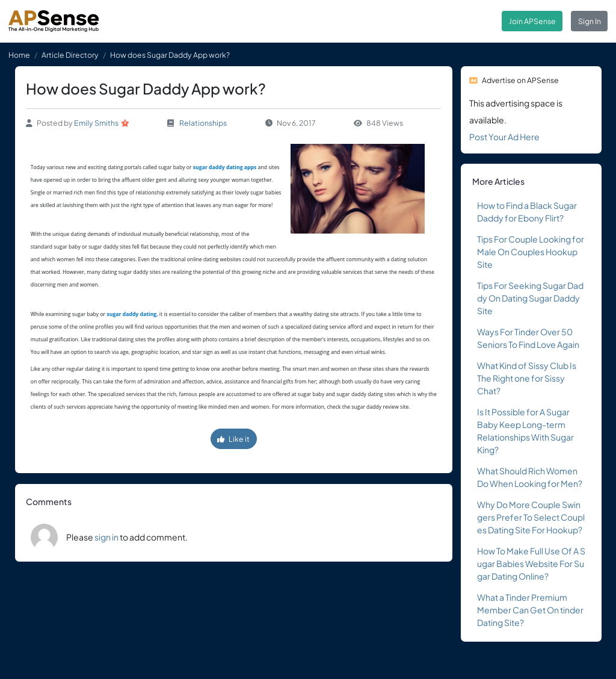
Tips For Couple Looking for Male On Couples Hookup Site (531, 252)
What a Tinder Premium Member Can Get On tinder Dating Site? (530, 610)
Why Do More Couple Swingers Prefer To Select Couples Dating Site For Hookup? (531, 517)
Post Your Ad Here (504, 137)
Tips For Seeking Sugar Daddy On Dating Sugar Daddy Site (530, 298)
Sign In (590, 21)
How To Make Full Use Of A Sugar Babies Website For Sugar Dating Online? (531, 563)
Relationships (203, 123)
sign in (106, 537)
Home (19, 55)
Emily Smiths (96, 123)
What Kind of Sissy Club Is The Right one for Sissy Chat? (527, 378)
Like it (233, 439)
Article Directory (70, 55)
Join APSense (532, 21)
